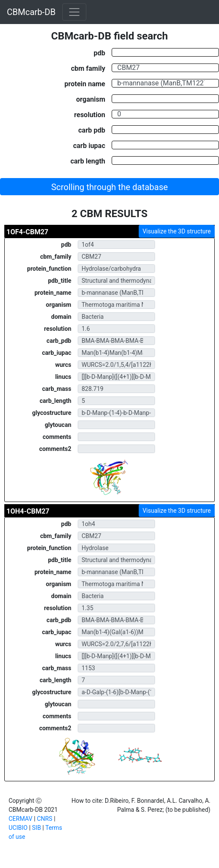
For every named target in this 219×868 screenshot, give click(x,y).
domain (61, 317)
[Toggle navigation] (74, 12)
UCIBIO (18, 828)
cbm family (88, 68)
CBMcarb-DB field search (109, 36)
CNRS (45, 819)
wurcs (63, 365)
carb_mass (57, 389)
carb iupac (89, 145)
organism (91, 99)
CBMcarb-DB (31, 12)
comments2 (55, 449)
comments (57, 437)
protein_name (53, 293)
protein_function (49, 269)
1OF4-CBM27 (27, 232)
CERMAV (21, 819)
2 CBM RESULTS (110, 214)
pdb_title (60, 281)
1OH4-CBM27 (28, 511)
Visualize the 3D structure (177, 231)
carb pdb (92, 130)
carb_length (55, 401)
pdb (99, 53)
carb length (88, 161)
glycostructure (52, 413)
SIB (37, 828)
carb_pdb (59, 341)
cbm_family (56, 257)
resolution (90, 115)
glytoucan (58, 425)
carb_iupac (57, 353)
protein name (85, 84)
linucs (63, 377)
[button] (109, 187)
